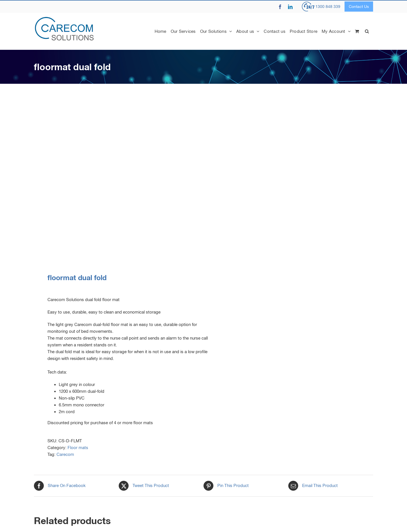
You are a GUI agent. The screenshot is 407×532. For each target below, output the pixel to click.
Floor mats (78, 448)
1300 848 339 (328, 7)
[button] (367, 31)
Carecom (65, 454)
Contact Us (359, 7)
